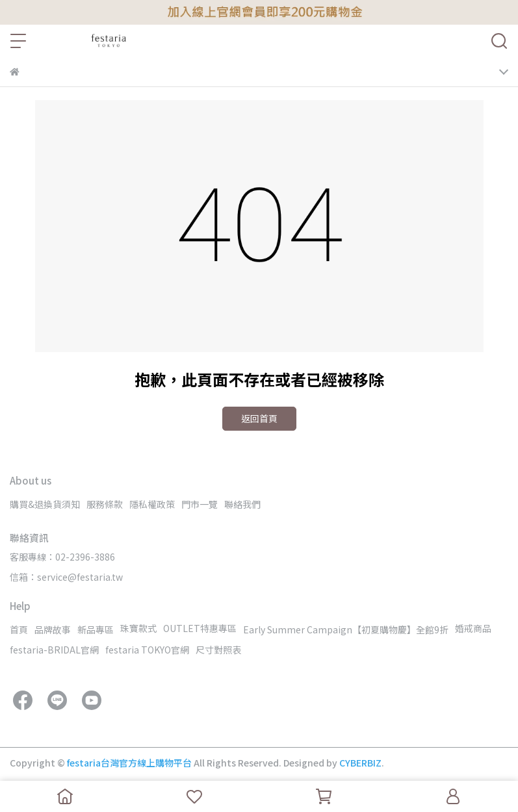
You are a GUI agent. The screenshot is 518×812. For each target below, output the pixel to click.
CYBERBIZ (360, 763)
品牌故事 (53, 629)
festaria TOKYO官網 (147, 650)
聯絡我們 (242, 504)
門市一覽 (200, 504)
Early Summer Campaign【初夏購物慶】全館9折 (346, 629)
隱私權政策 (152, 504)
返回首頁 (259, 418)
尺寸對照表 (218, 650)
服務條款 (105, 504)
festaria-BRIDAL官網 (54, 650)
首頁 (19, 629)
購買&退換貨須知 (45, 504)
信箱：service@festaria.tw (66, 577)
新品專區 (96, 629)
